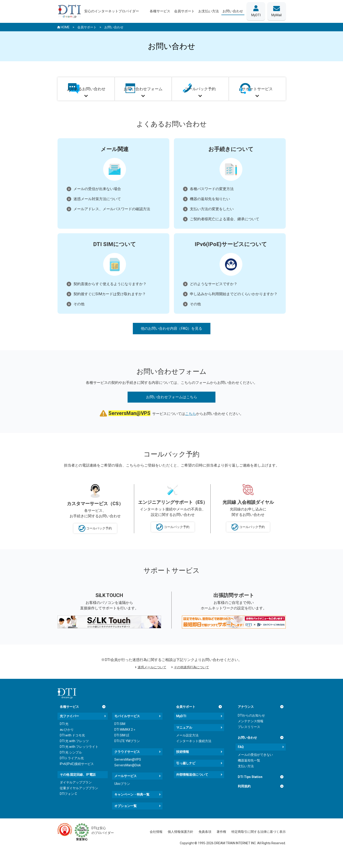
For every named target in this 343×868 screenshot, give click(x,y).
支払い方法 (246, 779)
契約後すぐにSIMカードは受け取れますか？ (110, 304)
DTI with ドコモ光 (72, 749)
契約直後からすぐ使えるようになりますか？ (110, 294)
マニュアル (184, 741)
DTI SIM (120, 737)
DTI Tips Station (250, 790)
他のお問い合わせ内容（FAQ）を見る (171, 339)
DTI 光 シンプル (71, 766)
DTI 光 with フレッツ (74, 754)
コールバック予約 (200, 97)
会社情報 (156, 845)
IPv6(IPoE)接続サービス (77, 777)
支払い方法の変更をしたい (212, 219)
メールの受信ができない (255, 768)
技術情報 (183, 765)
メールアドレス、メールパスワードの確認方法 (112, 219)
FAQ (241, 760)
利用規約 (244, 799)
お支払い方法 (207, 11)
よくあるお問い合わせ (86, 97)
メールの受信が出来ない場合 (97, 199)
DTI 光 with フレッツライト (79, 760)
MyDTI (181, 729)
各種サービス (69, 720)
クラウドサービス (127, 765)
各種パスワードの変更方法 (212, 199)
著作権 (221, 845)
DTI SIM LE (122, 749)
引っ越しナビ (186, 776)
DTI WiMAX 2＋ (125, 743)
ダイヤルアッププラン (76, 796)
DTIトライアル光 (72, 771)
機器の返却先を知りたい (210, 209)
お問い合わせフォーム (143, 97)
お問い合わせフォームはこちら (172, 410)
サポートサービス (257, 97)
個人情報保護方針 (181, 845)
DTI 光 (64, 737)
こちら (191, 427)
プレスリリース (249, 740)
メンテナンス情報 (251, 734)
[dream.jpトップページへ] (67, 707)
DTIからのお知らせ (251, 729)
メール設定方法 (187, 749)
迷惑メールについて (152, 680)
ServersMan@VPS (128, 773)
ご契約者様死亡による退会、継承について (225, 229)
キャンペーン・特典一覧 (132, 808)
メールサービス (126, 789)
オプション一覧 (126, 819)
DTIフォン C (68, 807)
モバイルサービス (127, 729)
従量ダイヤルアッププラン (79, 801)
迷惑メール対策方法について (97, 209)
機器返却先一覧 (249, 774)
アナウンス (246, 720)
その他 (79, 314)
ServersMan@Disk (128, 778)
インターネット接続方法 (194, 754)
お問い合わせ (247, 751)
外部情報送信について (192, 788)
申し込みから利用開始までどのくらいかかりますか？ (234, 304)
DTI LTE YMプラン (127, 754)
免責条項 (205, 845)
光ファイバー (69, 729)
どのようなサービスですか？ (214, 294)
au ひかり (67, 743)
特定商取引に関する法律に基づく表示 (259, 845)
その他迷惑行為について (191, 680)
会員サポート (186, 720)
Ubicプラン (122, 797)
